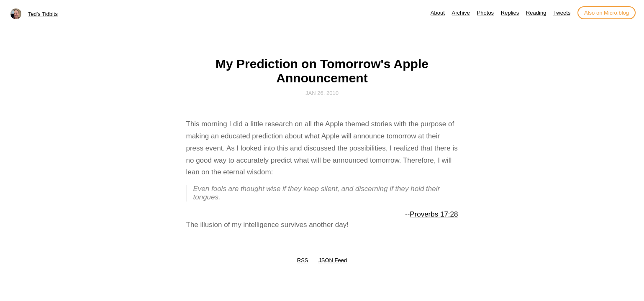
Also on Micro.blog (607, 13)
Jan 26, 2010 (322, 93)
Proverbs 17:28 (434, 214)
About (438, 13)
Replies (510, 13)
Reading (536, 13)
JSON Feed (333, 260)
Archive (461, 13)
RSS (303, 260)
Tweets (562, 13)
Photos (485, 13)
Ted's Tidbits (43, 14)
